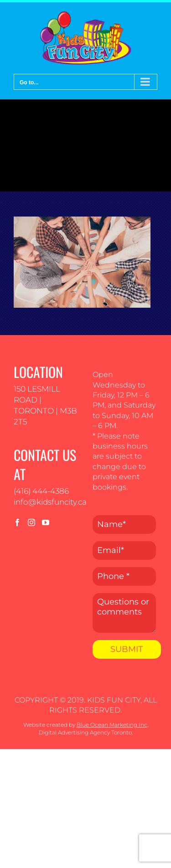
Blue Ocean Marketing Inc (112, 725)
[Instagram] (31, 522)
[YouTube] (46, 522)
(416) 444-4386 (41, 491)
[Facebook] (17, 522)
